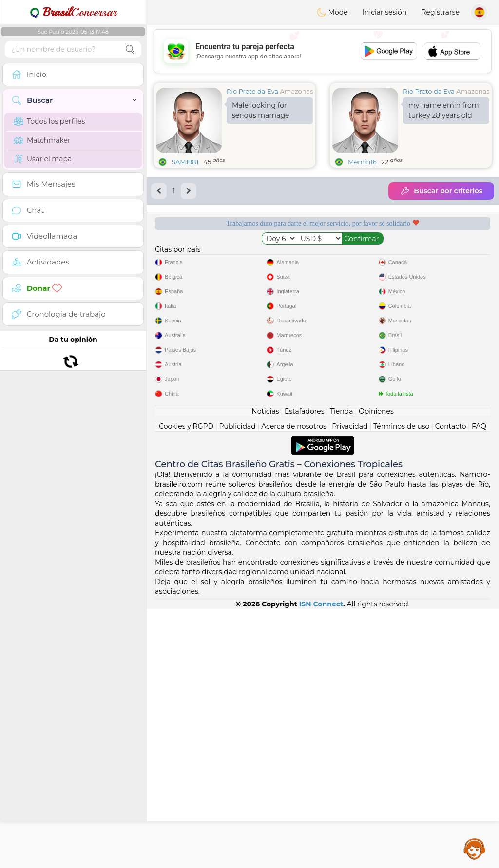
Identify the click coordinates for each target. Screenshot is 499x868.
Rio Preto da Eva (252, 91)
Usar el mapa (43, 159)
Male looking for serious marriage (260, 110)
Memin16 (362, 162)
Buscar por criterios (441, 191)
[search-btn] (130, 49)
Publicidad (237, 685)
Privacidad (350, 685)
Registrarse (440, 12)
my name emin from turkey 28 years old (444, 110)
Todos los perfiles (49, 121)
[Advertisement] (323, 51)
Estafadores (305, 670)
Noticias (265, 670)
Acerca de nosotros (294, 685)
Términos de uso (401, 685)
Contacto (451, 685)
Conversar (73, 12)
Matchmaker (42, 140)
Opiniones (376, 670)
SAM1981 (185, 162)
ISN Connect (321, 863)
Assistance (475, 849)
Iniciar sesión (385, 12)
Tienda (341, 670)
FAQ (479, 685)
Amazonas (296, 91)
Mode (332, 12)
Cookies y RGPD (186, 685)
